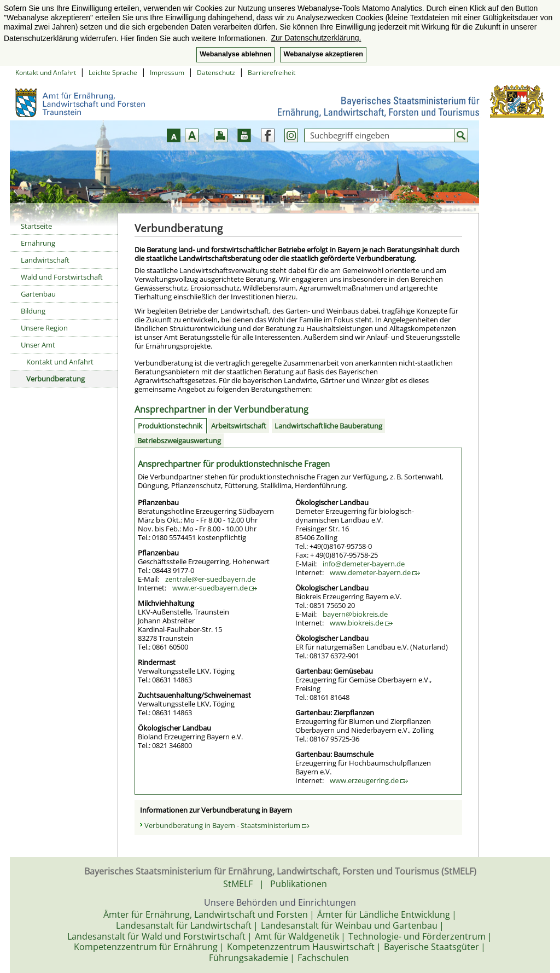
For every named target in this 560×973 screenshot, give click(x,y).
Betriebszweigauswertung (179, 441)
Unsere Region (44, 328)
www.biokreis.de (361, 623)
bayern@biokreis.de (355, 614)
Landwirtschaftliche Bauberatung (328, 426)
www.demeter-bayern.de (375, 572)
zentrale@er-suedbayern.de (210, 579)
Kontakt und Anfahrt (46, 73)
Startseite (36, 226)
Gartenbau (38, 294)
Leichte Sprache (113, 73)
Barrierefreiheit (272, 73)
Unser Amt (38, 345)
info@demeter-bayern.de (364, 564)
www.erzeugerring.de (369, 780)
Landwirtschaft (45, 260)
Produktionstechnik (170, 426)
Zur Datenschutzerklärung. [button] (316, 38)
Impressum (167, 73)
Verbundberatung (56, 379)
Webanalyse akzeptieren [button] (323, 54)
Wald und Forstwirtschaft (62, 277)
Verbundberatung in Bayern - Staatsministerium (227, 825)
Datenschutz (216, 73)
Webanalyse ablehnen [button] (235, 54)
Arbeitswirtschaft (239, 426)
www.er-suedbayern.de (215, 588)
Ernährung (38, 243)
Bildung (33, 311)
